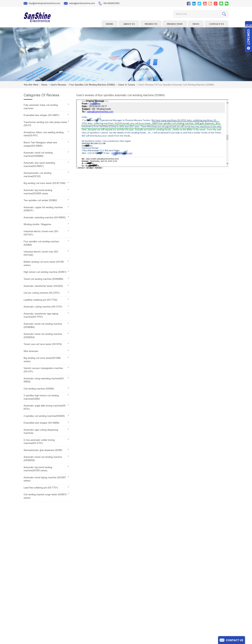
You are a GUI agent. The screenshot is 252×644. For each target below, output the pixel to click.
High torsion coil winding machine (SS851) (45, 272)
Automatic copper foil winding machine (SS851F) (43, 209)
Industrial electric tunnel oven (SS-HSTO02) (41, 253)
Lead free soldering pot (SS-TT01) (41, 488)
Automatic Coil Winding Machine (106, 608)
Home (110, 24)
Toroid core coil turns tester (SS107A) (43, 344)
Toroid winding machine (102, 580)
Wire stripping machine (102, 586)
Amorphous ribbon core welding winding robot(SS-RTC (44, 134)
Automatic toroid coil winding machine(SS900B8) (38, 154)
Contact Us (148, 602)
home (44, 85)
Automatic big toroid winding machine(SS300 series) (38, 469)
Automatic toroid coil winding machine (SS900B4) (43, 326)
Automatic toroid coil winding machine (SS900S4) (43, 336)
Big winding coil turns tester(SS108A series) (42, 360)
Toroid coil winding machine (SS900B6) (43, 279)
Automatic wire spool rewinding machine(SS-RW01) (39, 165)
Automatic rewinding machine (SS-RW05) (45, 217)
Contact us (216, 24)
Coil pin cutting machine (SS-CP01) (42, 293)
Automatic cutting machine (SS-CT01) (43, 307)
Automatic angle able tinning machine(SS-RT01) (45, 407)
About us (129, 24)
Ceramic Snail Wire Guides (104, 591)
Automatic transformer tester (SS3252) (43, 286)
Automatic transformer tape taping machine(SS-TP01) (41, 315)
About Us (147, 591)
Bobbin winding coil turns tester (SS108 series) (44, 263)
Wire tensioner (31, 351)
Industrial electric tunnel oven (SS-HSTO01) (41, 233)
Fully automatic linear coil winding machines (41, 107)
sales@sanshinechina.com (79, 4)
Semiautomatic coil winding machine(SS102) (37, 175)
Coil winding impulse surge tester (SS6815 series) (45, 496)
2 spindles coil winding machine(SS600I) (44, 416)
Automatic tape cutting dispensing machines (41, 431)
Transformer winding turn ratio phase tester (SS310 (45, 124)
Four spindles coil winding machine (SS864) (92, 85)
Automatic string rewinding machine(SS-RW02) (44, 380)
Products (151, 24)
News (196, 24)
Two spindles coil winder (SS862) (40, 200)
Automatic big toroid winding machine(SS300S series (38, 192)
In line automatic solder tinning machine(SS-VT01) (39, 442)
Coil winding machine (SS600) (39, 389)
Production (175, 24)
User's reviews (58, 85)
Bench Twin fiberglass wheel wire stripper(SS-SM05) (40, 144)
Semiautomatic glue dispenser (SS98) (43, 450)
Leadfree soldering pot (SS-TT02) (40, 300)
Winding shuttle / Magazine (37, 224)
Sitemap (147, 613)
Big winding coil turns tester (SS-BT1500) (45, 183)
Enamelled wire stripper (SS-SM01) (41, 115)
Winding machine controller (104, 597)
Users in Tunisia (127, 85)
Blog (145, 608)
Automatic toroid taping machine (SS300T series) (45, 479)
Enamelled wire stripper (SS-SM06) (41, 423)
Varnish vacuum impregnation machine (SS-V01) (43, 370)
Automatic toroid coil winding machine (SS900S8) (43, 459)
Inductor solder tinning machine (106, 613)
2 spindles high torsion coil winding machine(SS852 (41, 397)
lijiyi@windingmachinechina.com (42, 4)
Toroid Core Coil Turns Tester (105, 602)
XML (145, 618)
